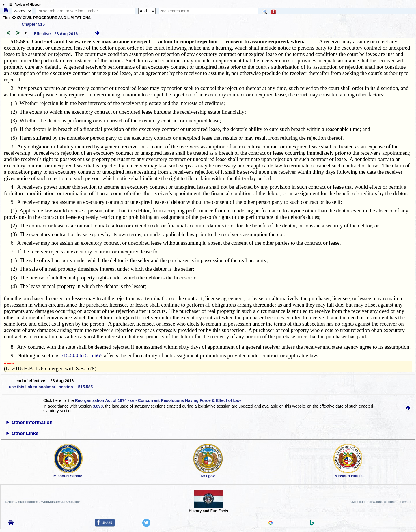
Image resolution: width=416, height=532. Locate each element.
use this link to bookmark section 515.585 (51, 387)
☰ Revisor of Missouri (24, 5)
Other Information (32, 422)
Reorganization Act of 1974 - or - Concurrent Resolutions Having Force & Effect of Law (158, 400)
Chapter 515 (33, 24)
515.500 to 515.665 (82, 355)
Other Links (25, 433)
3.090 (98, 406)
